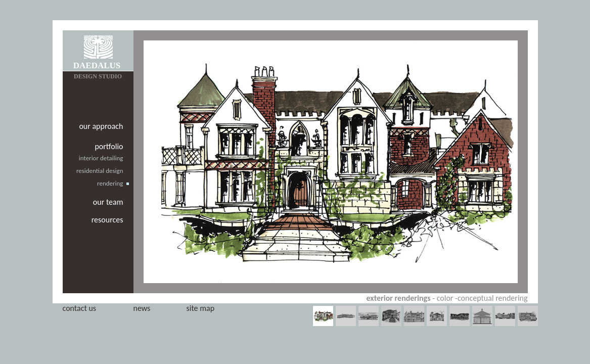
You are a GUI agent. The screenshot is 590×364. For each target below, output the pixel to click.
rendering (110, 183)
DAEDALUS (97, 65)
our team (108, 202)
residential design (100, 171)
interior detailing (101, 158)
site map (201, 308)
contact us (80, 308)
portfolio (109, 146)
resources (107, 220)
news (142, 308)
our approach (101, 126)
